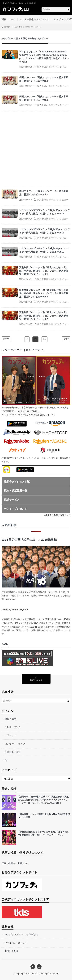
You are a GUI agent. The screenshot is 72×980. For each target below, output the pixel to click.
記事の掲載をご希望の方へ (15, 863)
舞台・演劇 (10, 719)
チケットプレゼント (16, 509)
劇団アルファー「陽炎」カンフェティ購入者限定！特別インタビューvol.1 (44, 193)
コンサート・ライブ (15, 744)
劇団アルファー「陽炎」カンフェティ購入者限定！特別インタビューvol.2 (44, 98)
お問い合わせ (12, 951)
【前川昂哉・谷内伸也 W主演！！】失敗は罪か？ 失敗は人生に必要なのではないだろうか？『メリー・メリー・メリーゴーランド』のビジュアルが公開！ (43, 800)
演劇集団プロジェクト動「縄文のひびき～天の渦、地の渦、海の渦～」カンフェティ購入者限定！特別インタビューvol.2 (44, 316)
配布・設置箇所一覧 (16, 491)
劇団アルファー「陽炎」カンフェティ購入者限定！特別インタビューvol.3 (44, 79)
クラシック (10, 735)
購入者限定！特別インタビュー (53, 67)
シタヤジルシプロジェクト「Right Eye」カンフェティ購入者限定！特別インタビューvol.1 (45, 212)
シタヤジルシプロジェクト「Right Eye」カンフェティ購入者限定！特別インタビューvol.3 (45, 231)
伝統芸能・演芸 (13, 752)
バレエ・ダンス (13, 727)
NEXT (66, 339)
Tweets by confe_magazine (15, 609)
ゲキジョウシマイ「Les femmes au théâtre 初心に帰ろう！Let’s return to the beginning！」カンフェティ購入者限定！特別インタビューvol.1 (44, 57)
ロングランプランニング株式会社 (22, 934)
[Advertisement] (36, 148)
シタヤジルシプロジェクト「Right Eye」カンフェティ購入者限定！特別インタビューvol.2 (45, 250)
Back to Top (36, 680)
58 (44, 339)
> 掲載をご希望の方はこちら (57, 515)
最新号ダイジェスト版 (17, 482)
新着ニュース (8, 19)
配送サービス (12, 500)
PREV (6, 339)
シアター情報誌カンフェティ (35, 19)
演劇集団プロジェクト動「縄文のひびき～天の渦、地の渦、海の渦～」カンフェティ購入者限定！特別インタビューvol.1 (44, 271)
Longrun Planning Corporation (44, 974)
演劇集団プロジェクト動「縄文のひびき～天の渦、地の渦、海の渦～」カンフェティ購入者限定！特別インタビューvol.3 (44, 293)
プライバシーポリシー (16, 943)
